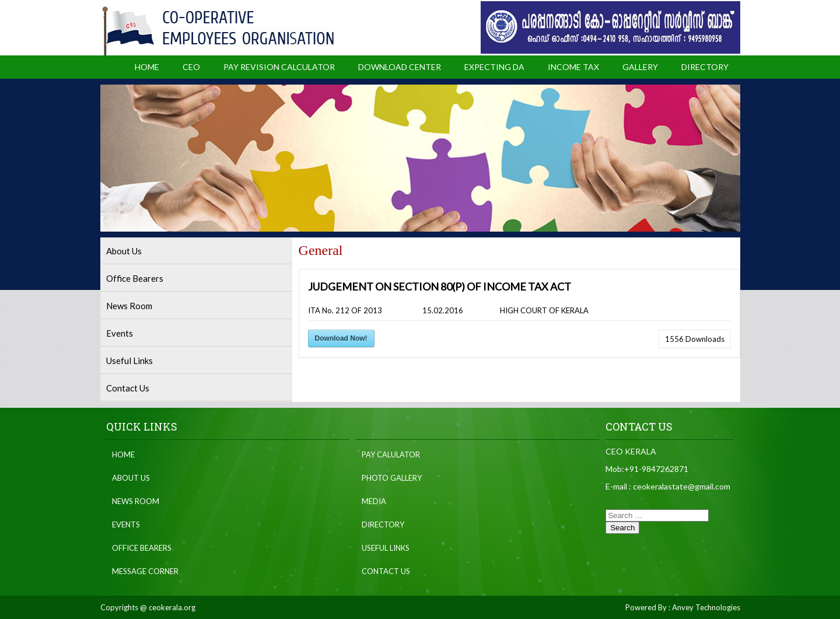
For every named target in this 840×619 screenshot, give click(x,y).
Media (374, 501)
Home (147, 67)
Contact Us (128, 388)
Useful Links (129, 361)
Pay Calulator (391, 454)
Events (120, 333)
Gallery (640, 67)
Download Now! (341, 338)
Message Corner (145, 571)
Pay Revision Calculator (279, 67)
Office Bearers (135, 278)
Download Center (400, 67)
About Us (124, 251)
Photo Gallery (392, 478)
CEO (191, 67)
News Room (129, 306)
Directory (705, 67)
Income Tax (573, 67)
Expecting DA (494, 67)
